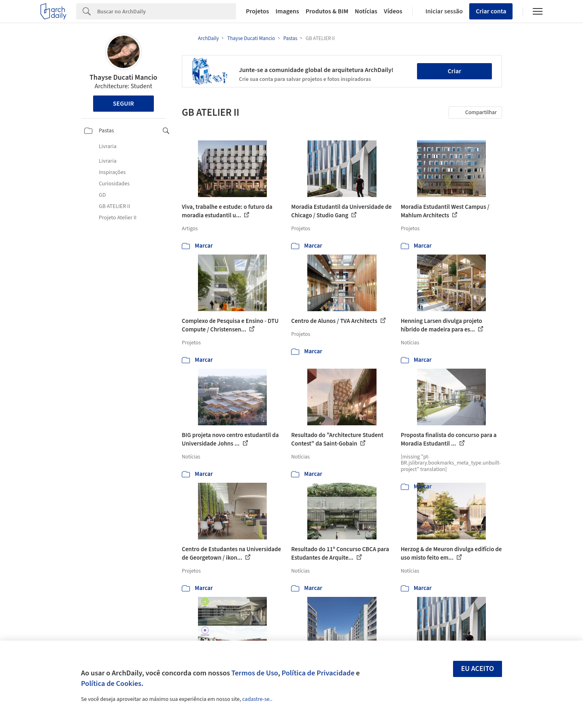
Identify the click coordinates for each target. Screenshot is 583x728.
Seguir (123, 104)
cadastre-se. (256, 699)
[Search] (167, 11)
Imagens (287, 11)
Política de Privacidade (318, 673)
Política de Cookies (111, 683)
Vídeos (393, 11)
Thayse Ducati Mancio (123, 77)
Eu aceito (478, 669)
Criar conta (491, 11)
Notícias (366, 11)
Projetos (257, 11)
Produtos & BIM (327, 11)
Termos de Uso (255, 673)
